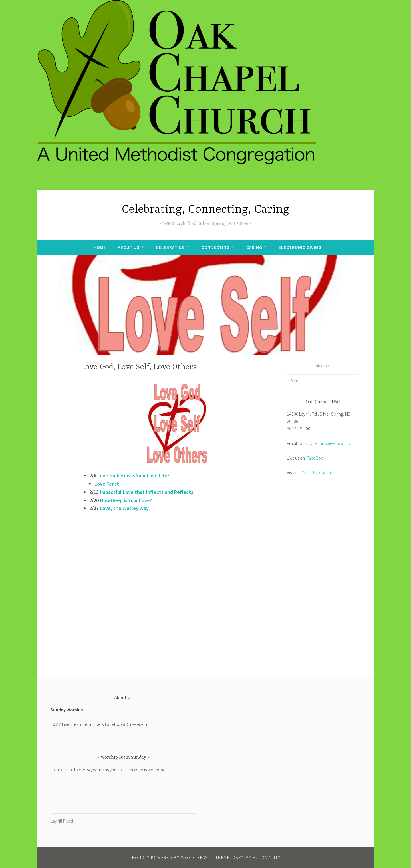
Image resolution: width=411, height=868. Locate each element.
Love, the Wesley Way (124, 508)
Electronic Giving (300, 247)
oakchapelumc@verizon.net (326, 443)
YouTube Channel (318, 472)
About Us (129, 247)
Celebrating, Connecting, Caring (205, 210)
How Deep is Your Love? (126, 500)
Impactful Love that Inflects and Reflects (147, 492)
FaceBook (316, 458)
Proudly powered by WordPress (169, 858)
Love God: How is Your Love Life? (133, 475)
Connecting (216, 247)
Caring (254, 247)
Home (100, 247)
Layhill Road (62, 821)
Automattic (267, 858)
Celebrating (170, 247)
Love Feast (107, 484)
